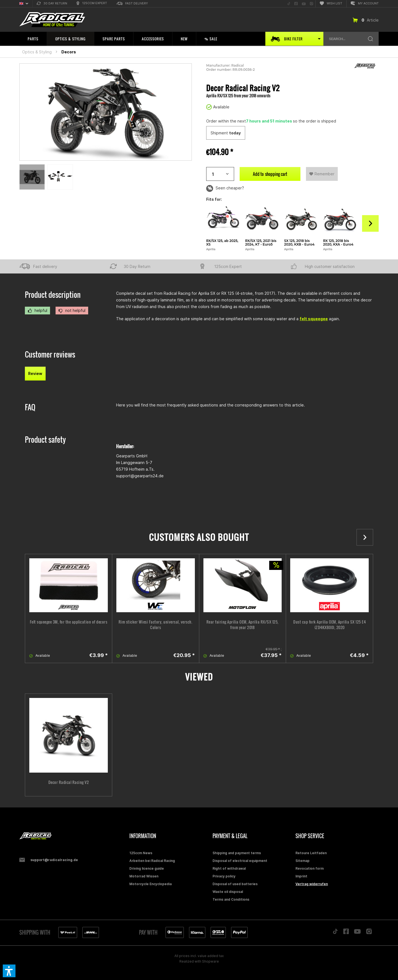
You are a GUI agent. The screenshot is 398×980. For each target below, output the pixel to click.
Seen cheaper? (225, 188)
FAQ (30, 407)
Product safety (45, 440)
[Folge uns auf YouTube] (304, 4)
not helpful (72, 311)
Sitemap (303, 861)
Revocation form (310, 868)
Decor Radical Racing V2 (69, 782)
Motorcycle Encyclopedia (150, 884)
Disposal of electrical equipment (240, 861)
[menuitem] (52, 4)
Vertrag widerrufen (312, 884)
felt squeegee (314, 319)
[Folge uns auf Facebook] (296, 4)
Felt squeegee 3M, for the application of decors (69, 622)
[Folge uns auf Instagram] (311, 4)
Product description (53, 295)
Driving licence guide (147, 868)
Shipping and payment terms (237, 853)
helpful (37, 311)
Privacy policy (224, 876)
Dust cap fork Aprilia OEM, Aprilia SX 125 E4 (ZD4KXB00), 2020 (329, 625)
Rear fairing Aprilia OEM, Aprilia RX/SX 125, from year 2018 (243, 625)
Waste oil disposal (228, 892)
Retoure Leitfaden (311, 853)
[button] (9, 971)
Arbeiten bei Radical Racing (152, 861)
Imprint (301, 876)
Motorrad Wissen (144, 876)
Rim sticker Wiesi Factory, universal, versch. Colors (156, 625)
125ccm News (141, 853)
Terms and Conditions (231, 899)
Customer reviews (50, 354)
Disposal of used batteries (235, 884)
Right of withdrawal (229, 868)
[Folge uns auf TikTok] (289, 4)
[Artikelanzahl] (220, 174)
